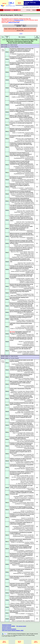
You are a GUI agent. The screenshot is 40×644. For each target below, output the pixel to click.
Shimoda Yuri (22, 426)
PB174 (7, 517)
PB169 (7, 342)
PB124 (7, 384)
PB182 (7, 579)
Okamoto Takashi (30, 391)
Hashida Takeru (22, 454)
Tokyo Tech (20, 406)
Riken (21, 120)
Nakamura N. (31, 551)
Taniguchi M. (31, 614)
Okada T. (23, 614)
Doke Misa (22, 133)
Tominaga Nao (30, 81)
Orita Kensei (23, 503)
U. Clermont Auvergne (21, 327)
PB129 (7, 419)
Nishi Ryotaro (21, 279)
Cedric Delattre (30, 327)
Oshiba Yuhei (20, 413)
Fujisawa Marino (23, 581)
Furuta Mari (31, 157)
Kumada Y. (31, 232)
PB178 (7, 549)
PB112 (7, 131)
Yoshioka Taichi (30, 371)
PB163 (7, 299)
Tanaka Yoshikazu (20, 603)
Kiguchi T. (31, 400)
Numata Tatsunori (30, 148)
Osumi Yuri (21, 380)
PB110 (7, 118)
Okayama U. (14, 391)
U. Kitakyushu (21, 80)
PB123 (7, 377)
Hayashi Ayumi (22, 420)
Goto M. (32, 189)
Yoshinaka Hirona (30, 54)
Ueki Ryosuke (22, 480)
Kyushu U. (23, 157)
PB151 (7, 201)
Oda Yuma (23, 391)
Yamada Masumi (22, 421)
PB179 (7, 556)
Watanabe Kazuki (30, 440)
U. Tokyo (17, 476)
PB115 (7, 156)
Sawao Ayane (30, 60)
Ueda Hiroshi (31, 470)
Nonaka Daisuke (30, 118)
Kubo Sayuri (31, 211)
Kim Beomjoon (30, 481)
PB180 (7, 564)
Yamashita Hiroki (30, 411)
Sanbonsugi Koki (17, 573)
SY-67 (21, 34)
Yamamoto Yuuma (29, 572)
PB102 (7, 59)
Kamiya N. (25, 189)
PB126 (7, 398)
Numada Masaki (23, 586)
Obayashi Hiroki (19, 167)
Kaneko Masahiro (30, 288)
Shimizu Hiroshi (30, 543)
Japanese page (36, 1)
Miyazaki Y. (24, 400)
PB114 (7, 147)
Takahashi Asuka (30, 147)
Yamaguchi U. (21, 313)
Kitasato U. (24, 602)
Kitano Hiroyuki (30, 351)
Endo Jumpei (23, 351)
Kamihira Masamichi (29, 346)
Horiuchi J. (31, 230)
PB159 (7, 269)
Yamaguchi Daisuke (29, 245)
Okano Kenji (31, 213)
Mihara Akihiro (20, 150)
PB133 (7, 446)
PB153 (7, 220)
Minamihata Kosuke (18, 181)
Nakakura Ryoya (30, 446)
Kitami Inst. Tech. (19, 440)
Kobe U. (20, 113)
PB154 (7, 228)
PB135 (7, 461)
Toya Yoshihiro (30, 542)
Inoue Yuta (31, 270)
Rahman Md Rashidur (29, 343)
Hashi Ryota (31, 253)
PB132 (7, 439)
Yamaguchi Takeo (30, 407)
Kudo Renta (31, 565)
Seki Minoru (31, 421)
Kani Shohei (23, 308)
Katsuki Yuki (31, 454)
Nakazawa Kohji (30, 83)
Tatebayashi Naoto (29, 202)
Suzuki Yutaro (30, 300)
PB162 (7, 293)
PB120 (7, 194)
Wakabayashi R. (20, 497)
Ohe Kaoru (21, 55)
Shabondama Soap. (20, 105)
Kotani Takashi (21, 320)
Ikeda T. (22, 188)
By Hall (16, 10)
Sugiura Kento (24, 287)
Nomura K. (24, 230)
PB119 (7, 187)
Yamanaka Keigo (30, 426)
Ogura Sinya (31, 252)
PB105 (7, 80)
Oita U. (14, 621)
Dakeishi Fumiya (30, 594)
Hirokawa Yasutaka (29, 256)
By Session (7, 10)
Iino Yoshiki (24, 573)
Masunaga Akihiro (30, 105)
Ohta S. (32, 552)
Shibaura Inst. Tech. (19, 307)
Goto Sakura (24, 535)
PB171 (7, 495)
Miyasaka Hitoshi (30, 436)
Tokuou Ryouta (30, 503)
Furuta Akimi (31, 385)
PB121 (7, 363)
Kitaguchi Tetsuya (30, 469)
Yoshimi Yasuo (30, 307)
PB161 (7, 286)
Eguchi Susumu (30, 281)
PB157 (7, 252)
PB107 (7, 96)
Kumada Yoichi (31, 141)
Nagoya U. (15, 287)
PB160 (7, 279)
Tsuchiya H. (22, 558)
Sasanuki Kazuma (29, 66)
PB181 (7, 572)
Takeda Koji (20, 393)
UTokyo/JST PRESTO (23, 552)
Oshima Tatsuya (30, 55)
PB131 (7, 432)
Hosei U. (16, 400)
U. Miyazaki (13, 54)
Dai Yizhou (31, 477)
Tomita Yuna (31, 579)
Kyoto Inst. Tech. (20, 139)
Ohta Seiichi (16, 480)
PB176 (7, 535)
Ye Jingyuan (25, 252)
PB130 (7, 425)
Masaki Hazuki (22, 194)
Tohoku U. (23, 482)
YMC (17, 614)
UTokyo (16, 551)
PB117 (7, 172)
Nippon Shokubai (20, 89)
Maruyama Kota (22, 594)
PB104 (7, 72)
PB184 (7, 593)
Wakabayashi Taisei (29, 294)
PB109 (7, 112)
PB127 (7, 405)
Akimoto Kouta (30, 313)
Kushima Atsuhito (22, 488)
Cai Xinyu (14, 477)
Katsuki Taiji (31, 601)
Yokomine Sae (23, 81)
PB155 (7, 236)
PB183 (7, 586)
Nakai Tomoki (13, 295)
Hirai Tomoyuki (30, 586)
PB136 (7, 467)
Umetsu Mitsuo (30, 603)
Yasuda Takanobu (21, 469)
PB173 (7, 510)
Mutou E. (32, 615)
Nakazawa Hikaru (24, 601)
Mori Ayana (22, 126)
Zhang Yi (26, 270)
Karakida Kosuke (23, 566)
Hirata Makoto (31, 621)
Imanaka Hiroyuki (30, 393)
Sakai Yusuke (31, 271)
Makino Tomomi (30, 89)
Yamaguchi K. (30, 495)
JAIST (14, 529)
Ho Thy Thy (31, 87)
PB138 (7, 488)
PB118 (7, 180)
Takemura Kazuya (29, 406)
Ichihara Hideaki (30, 456)
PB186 (7, 607)
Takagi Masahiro (30, 529)
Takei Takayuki (31, 609)
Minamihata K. (30, 188)
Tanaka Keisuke (30, 363)
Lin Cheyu (31, 476)
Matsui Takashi (30, 602)
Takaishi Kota (23, 180)
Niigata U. (15, 565)
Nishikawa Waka (30, 433)
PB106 (7, 88)
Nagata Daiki (22, 433)
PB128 (7, 411)
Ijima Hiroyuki (31, 273)
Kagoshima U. (16, 608)
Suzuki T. (24, 238)
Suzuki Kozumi (30, 342)
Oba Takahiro (31, 97)
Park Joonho (23, 481)
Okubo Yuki (31, 96)
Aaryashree (31, 308)
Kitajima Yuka (31, 104)
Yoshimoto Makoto (30, 314)
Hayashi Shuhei (22, 436)
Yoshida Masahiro (20, 609)
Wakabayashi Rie (20, 158)
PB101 (7, 52)
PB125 (7, 391)
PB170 (7, 351)
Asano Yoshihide (30, 482)
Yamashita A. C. (30, 401)
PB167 (7, 327)
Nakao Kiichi (31, 140)
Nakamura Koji (30, 165)
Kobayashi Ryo (30, 139)
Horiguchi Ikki (31, 320)
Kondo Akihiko (20, 114)
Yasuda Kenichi (30, 98)
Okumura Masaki (20, 456)
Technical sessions (19, 20)
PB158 (7, 262)
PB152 (7, 210)
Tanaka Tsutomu (30, 114)
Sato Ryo (31, 518)
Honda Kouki (24, 579)
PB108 (7, 105)
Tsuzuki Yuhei (22, 621)
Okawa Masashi (22, 478)
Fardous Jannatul (15, 271)
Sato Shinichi (24, 484)
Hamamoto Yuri (20, 148)
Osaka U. (23, 213)
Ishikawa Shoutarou (22, 588)
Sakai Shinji (31, 321)
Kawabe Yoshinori (30, 344)
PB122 (7, 370)
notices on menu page (14, 22)
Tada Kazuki (21, 542)
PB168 (7, 334)
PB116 (7, 165)
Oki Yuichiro (31, 488)
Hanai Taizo (17, 257)
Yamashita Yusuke (29, 608)
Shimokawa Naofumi (21, 529)
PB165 (7, 312)
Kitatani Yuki (22, 334)
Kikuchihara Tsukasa (29, 378)
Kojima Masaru (22, 321)
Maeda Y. (23, 551)
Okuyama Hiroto (19, 407)
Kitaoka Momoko (30, 194)
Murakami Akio (30, 257)
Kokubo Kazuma (24, 565)
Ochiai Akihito (31, 566)
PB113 (7, 139)
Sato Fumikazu (21, 97)
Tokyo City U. (21, 371)
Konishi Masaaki (30, 441)
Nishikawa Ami (23, 300)
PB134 (7, 454)
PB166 (7, 319)
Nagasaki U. (23, 281)
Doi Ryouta (22, 271)
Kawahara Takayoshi (29, 107)
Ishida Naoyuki (19, 394)
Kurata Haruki (30, 467)
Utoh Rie (24, 427)
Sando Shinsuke (30, 480)
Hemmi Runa (31, 420)
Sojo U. (15, 433)
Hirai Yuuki (31, 263)
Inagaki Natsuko (30, 478)
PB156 (7, 243)
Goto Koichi (21, 463)
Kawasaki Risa (30, 80)
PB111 (7, 125)
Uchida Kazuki (30, 525)
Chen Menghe (25, 476)
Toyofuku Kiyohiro (30, 172)
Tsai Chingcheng (22, 477)
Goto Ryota (31, 326)
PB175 (7, 527)
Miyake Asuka (14, 393)
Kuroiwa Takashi (14, 47)
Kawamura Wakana (29, 113)
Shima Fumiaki (30, 90)
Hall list (4, 3)
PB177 (7, 542)
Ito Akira (32, 287)
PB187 (7, 613)
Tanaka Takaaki (30, 568)
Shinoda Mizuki (30, 73)
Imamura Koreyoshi (29, 394)
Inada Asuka (22, 54)
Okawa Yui (19, 504)
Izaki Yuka (20, 434)
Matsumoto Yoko (30, 457)
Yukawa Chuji (31, 222)
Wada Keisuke (14, 45)
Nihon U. (26, 497)
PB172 (7, 503)
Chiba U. (13, 420)
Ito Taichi (32, 484)
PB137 (7, 478)
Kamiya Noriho (30, 158)
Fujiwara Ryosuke (30, 120)
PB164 (7, 306)
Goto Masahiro (30, 159)
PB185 (7, 600)
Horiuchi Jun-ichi (20, 141)
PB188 (7, 619)
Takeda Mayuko (24, 253)
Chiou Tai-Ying (20, 441)
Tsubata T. (31, 497)
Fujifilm (14, 97)
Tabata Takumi (20, 461)
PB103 (7, 65)
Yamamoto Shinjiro (29, 434)
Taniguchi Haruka (23, 140)
